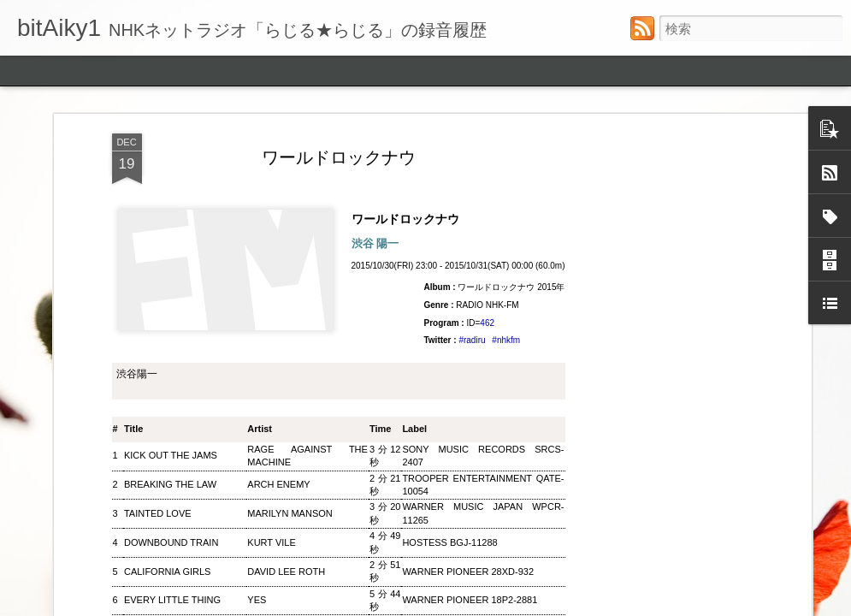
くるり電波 (712, 407)
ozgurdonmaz (493, 605)
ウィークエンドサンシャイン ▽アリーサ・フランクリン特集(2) (547, 425)
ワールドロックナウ (411, 239)
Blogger (616, 605)
